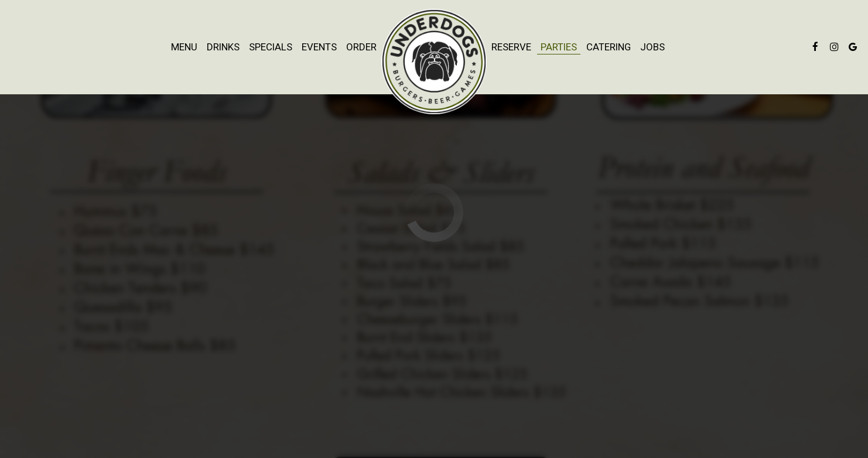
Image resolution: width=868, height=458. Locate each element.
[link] (434, 61)
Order (361, 47)
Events (319, 47)
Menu (184, 47)
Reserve (511, 47)
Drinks (223, 47)
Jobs (652, 47)
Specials (271, 47)
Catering (609, 47)
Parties (559, 47)
